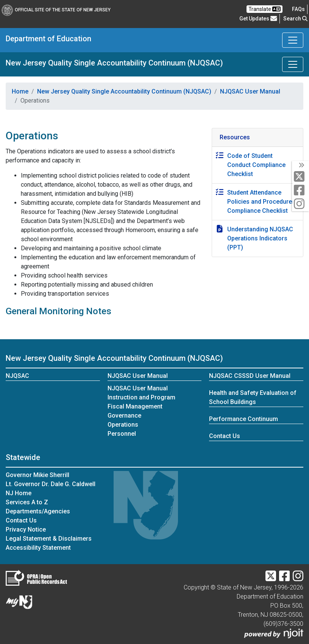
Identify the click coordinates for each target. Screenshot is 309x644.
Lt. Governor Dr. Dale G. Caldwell (51, 484)
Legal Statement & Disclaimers (49, 539)
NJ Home (19, 493)
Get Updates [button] (258, 19)
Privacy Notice (26, 529)
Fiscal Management (135, 406)
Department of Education (48, 39)
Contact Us (225, 436)
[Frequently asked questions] (298, 9)
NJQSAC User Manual (250, 91)
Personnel (122, 434)
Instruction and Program (141, 397)
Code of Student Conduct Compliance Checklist (256, 165)
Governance (124, 416)
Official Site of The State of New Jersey (56, 10)
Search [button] (295, 19)
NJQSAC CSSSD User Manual (250, 376)
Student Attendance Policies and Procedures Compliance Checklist (261, 202)
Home (20, 91)
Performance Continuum (243, 419)
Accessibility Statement (38, 548)
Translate (265, 9)
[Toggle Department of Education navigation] (293, 40)
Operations (123, 425)
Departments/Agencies (38, 511)
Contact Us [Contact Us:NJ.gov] (21, 520)
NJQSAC (17, 376)
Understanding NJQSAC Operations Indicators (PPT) (260, 238)
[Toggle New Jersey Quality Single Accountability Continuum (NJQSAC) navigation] (293, 64)
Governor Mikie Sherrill (37, 475)
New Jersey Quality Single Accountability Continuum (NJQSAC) (114, 63)
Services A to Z (27, 502)
